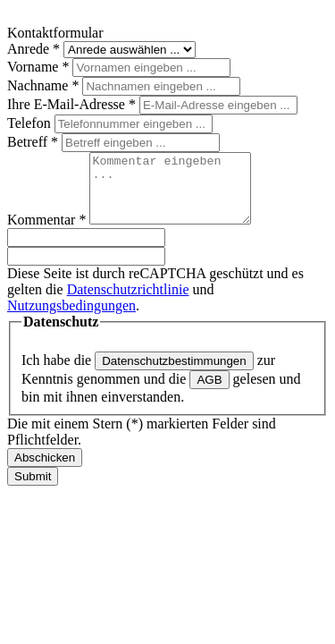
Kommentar (48, 233)
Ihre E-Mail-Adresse (73, 104)
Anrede (35, 49)
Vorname (40, 67)
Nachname (45, 85)
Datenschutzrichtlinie (128, 303)
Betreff (34, 142)
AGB (209, 393)
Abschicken (45, 471)
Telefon (31, 123)
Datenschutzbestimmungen (174, 374)
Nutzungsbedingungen (71, 319)
